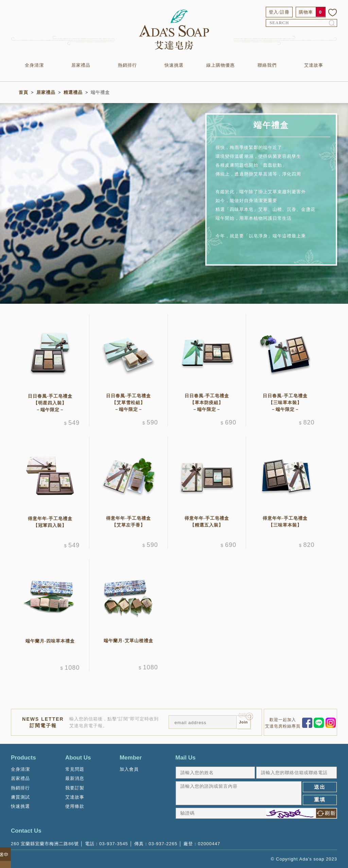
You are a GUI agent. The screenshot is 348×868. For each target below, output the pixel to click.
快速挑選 (174, 65)
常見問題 (75, 769)
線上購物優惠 (221, 65)
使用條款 (75, 806)
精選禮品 (73, 92)
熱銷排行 (127, 65)
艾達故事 (314, 65)
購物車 (306, 12)
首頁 (23, 92)
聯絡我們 (267, 65)
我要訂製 (75, 788)
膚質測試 (20, 797)
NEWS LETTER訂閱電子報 (43, 722)
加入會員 (129, 769)
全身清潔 (34, 65)
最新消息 (75, 778)
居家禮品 (81, 65)
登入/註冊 (279, 12)
